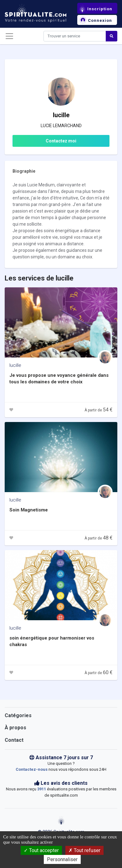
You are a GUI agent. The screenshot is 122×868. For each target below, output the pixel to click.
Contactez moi (61, 141)
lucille (15, 365)
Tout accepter (41, 850)
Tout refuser (84, 850)
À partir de (99, 410)
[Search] (75, 36)
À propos (15, 728)
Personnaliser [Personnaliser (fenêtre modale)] (62, 859)
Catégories (18, 715)
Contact (14, 740)
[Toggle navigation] (9, 36)
